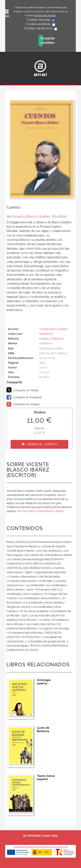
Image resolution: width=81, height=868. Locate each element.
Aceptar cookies (42, 40)
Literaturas (46, 334)
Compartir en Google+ (23, 404)
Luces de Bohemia (43, 729)
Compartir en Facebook (24, 397)
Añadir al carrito (42, 444)
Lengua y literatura (51, 339)
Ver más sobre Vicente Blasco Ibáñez (41, 511)
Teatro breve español (46, 778)
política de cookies (45, 15)
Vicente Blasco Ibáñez (31, 217)
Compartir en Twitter (23, 390)
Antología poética (44, 682)
